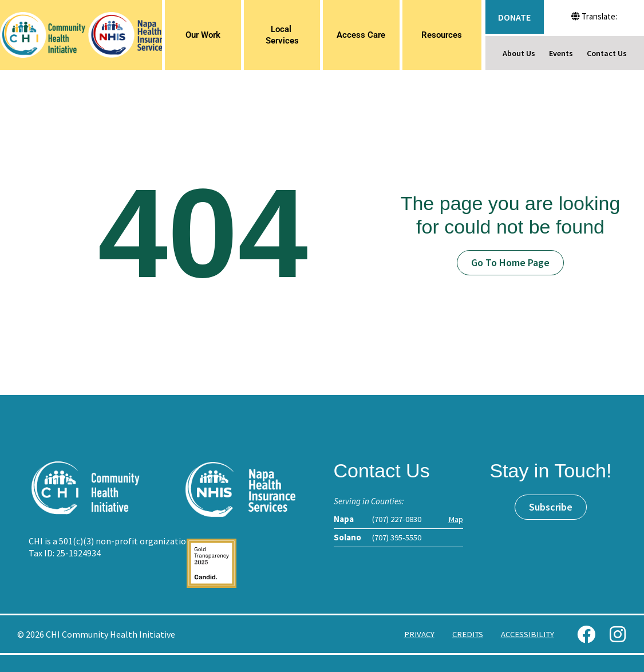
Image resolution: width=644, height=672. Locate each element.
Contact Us (607, 53)
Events (561, 53)
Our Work (203, 35)
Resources (442, 35)
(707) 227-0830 (397, 519)
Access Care (361, 35)
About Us (519, 53)
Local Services (282, 35)
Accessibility (526, 634)
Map (456, 519)
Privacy (414, 634)
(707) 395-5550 (397, 537)
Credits (464, 634)
